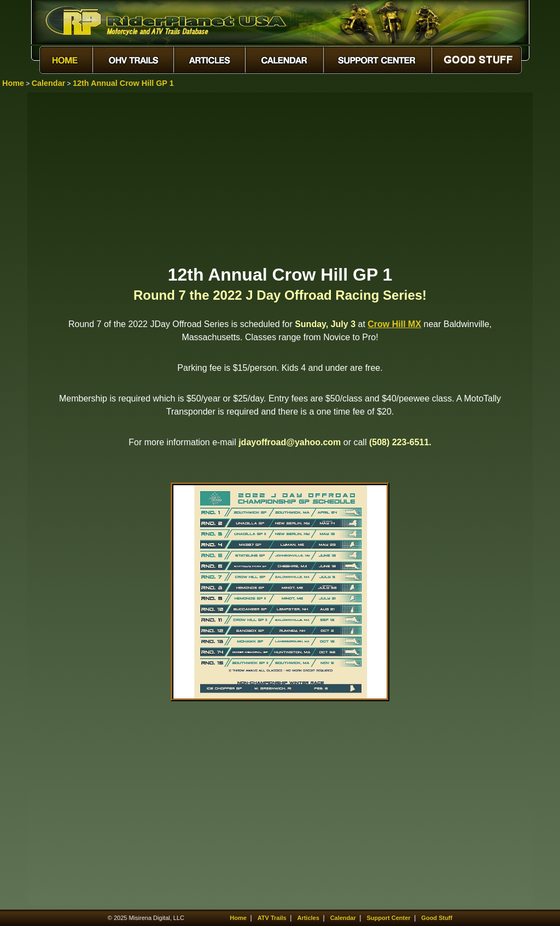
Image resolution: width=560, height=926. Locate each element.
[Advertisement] (280, 178)
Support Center (389, 918)
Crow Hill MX (394, 324)
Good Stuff (437, 918)
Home (13, 83)
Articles (308, 918)
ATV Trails (272, 918)
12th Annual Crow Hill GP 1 (123, 83)
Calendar (49, 83)
